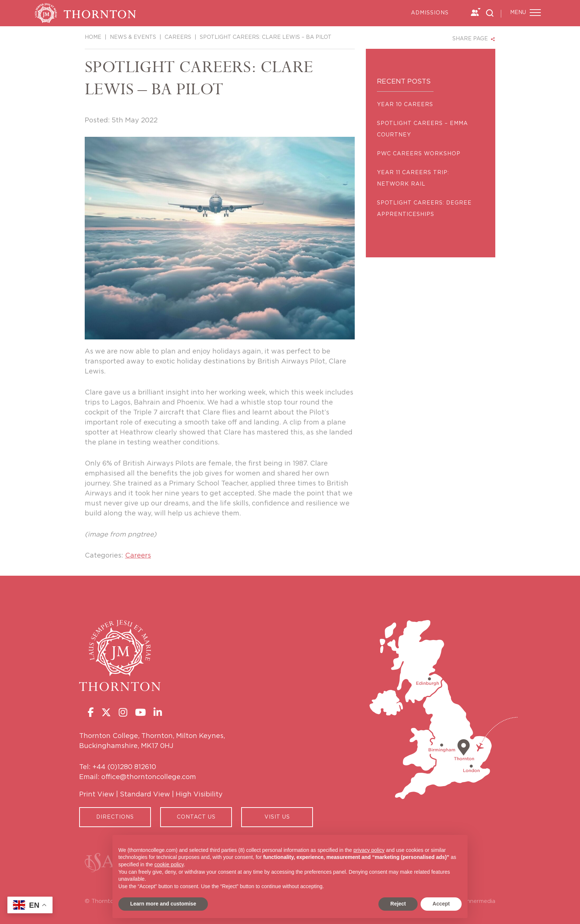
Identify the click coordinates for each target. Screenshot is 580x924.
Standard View (145, 795)
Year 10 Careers (405, 105)
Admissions (430, 13)
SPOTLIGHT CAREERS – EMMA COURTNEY (422, 129)
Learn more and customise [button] (163, 904)
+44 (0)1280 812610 (124, 767)
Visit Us (277, 817)
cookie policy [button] (169, 864)
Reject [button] (398, 904)
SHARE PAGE (470, 39)
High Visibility (199, 795)
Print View (97, 795)
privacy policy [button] (369, 850)
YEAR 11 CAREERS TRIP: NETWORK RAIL (413, 178)
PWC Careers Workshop (419, 154)
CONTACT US (196, 817)
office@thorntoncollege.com (149, 777)
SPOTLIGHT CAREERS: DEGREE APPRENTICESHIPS (424, 209)
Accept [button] (441, 904)
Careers (138, 556)
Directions (115, 817)
